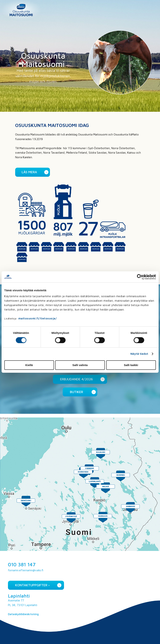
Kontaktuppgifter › (32, 585)
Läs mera (29, 172)
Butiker (76, 392)
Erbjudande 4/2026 (76, 379)
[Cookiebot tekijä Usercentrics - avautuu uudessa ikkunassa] (140, 277)
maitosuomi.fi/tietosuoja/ (38, 318)
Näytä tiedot (139, 354)
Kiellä (29, 365)
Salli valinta (80, 365)
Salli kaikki (131, 365)
